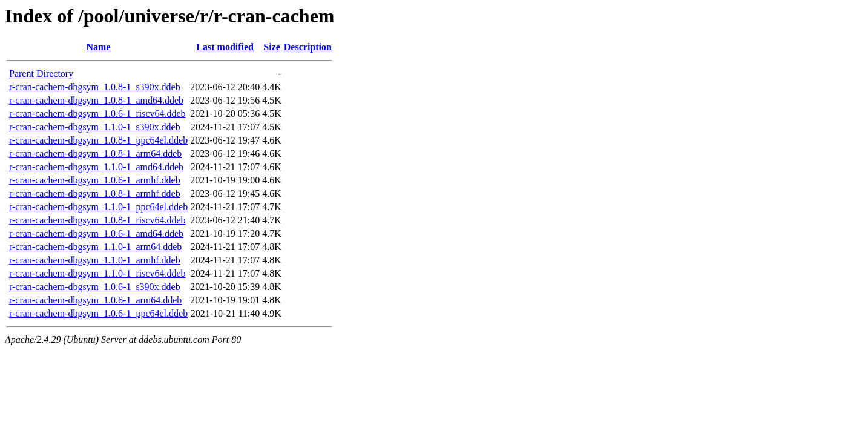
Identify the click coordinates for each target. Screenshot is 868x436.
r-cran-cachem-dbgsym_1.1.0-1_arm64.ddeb (95, 247)
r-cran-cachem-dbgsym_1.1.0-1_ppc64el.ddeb (98, 207)
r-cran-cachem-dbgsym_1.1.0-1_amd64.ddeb (96, 167)
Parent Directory (41, 74)
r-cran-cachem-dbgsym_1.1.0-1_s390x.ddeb (95, 127)
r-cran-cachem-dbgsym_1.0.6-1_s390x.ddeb (95, 287)
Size (272, 47)
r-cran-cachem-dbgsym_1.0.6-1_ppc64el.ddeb (98, 313)
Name (99, 47)
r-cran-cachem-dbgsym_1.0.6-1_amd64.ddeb (96, 233)
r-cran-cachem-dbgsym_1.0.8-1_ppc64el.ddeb (98, 140)
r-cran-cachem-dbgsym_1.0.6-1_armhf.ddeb (95, 180)
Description (308, 47)
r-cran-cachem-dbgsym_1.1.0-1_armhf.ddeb (95, 260)
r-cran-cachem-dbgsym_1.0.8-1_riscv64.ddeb (97, 220)
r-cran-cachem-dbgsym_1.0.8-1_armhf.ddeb (95, 193)
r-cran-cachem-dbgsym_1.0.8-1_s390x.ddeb (95, 87)
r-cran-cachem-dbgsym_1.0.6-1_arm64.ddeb (95, 300)
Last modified (225, 47)
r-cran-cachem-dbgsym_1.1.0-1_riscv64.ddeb (97, 273)
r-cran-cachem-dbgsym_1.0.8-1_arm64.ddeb (95, 154)
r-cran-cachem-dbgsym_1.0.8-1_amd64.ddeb (96, 100)
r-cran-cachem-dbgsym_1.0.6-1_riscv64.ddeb (97, 114)
